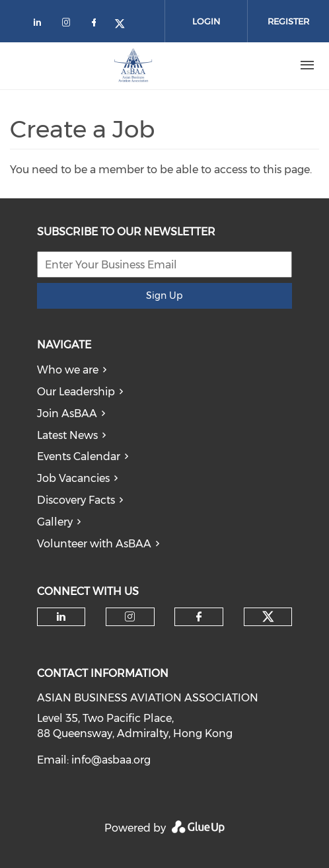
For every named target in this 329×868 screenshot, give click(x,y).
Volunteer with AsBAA (94, 544)
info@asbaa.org (111, 760)
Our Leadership (76, 392)
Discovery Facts (76, 500)
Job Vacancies (73, 478)
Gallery (55, 522)
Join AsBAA (67, 414)
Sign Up (164, 296)
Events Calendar (79, 456)
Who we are (68, 370)
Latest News (67, 435)
